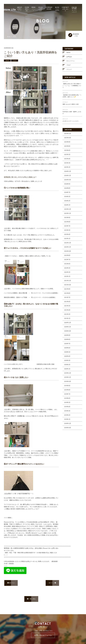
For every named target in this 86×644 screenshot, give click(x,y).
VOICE (45, 9)
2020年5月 (67, 353)
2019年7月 (67, 395)
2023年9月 (67, 219)
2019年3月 (67, 412)
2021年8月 (67, 294)
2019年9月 (67, 387)
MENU (38, 9)
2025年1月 (67, 168)
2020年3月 (67, 362)
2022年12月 (68, 244)
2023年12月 (68, 210)
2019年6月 (67, 400)
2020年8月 (67, 341)
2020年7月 (67, 345)
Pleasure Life (12, 8)
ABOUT (25, 9)
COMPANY (54, 8)
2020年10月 (68, 332)
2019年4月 (67, 408)
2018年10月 (68, 429)
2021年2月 (67, 316)
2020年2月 (67, 366)
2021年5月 (67, 307)
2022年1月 (67, 278)
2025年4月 (67, 160)
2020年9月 (67, 337)
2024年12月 (68, 173)
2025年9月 (67, 143)
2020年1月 (67, 370)
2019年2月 (67, 416)
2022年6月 (67, 265)
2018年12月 (68, 425)
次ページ (52, 584)
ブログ (14, 36)
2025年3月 (67, 164)
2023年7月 (67, 227)
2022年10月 (68, 252)
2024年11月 (68, 177)
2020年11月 (68, 328)
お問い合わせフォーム (43, 635)
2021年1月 (67, 320)
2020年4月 (67, 358)
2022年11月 (68, 248)
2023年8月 (67, 223)
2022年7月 (67, 261)
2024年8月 (67, 189)
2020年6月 (67, 349)
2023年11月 (68, 215)
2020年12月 (68, 324)
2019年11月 (68, 379)
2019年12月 (68, 374)
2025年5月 (67, 156)
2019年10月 (68, 383)
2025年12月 (68, 135)
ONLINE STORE (79, 10)
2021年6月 (67, 303)
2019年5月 (67, 404)
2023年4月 (67, 236)
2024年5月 (67, 198)
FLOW (32, 9)
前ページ (11, 584)
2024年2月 (67, 202)
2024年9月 (67, 185)
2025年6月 (67, 152)
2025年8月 (67, 147)
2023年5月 (67, 231)
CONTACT (70, 9)
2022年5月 (67, 269)
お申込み (69, 58)
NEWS (68, 54)
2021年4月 (67, 311)
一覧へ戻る (31, 600)
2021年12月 (68, 282)
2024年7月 (67, 194)
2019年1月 (67, 421)
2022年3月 (67, 273)
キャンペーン (71, 62)
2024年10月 (68, 181)
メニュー (69, 71)
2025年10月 (68, 139)
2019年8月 (67, 391)
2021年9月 (67, 290)
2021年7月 (67, 299)
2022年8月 (67, 257)
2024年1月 (67, 206)
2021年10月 (68, 286)
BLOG (62, 8)
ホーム (9, 36)
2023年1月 (67, 240)
